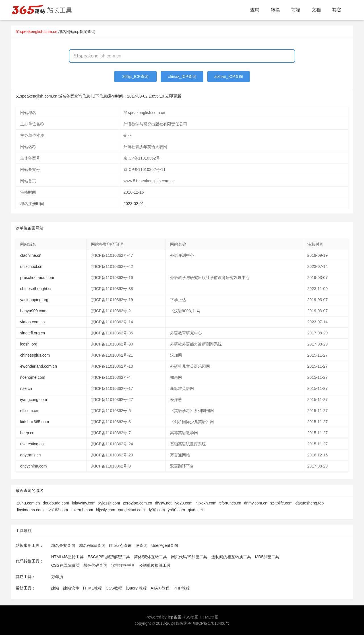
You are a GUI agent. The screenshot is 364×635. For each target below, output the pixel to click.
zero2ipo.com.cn (137, 503)
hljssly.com (105, 510)
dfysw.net (163, 503)
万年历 (57, 577)
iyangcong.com (34, 400)
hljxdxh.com (206, 503)
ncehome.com (33, 377)
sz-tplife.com (281, 503)
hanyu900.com (33, 311)
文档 (316, 10)
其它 (337, 10)
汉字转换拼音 (123, 565)
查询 (255, 10)
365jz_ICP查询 (136, 76)
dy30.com (156, 510)
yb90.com (176, 510)
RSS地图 (191, 617)
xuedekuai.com (131, 510)
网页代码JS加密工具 (189, 557)
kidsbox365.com (35, 422)
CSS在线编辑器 (65, 565)
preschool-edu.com (37, 278)
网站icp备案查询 (81, 32)
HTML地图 (209, 617)
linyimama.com (30, 510)
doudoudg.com (56, 503)
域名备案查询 (63, 545)
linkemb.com (82, 510)
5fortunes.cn (230, 503)
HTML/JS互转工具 (67, 557)
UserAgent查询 (165, 545)
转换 (275, 10)
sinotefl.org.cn (33, 333)
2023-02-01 (134, 204)
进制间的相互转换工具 (231, 557)
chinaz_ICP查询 (182, 76)
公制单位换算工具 (155, 565)
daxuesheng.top (310, 503)
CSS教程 (114, 588)
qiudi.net (195, 510)
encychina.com (33, 466)
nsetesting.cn (32, 444)
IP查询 (141, 545)
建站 (55, 588)
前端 (296, 10)
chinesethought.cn (36, 289)
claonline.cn (31, 255)
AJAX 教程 (160, 588)
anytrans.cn (30, 455)
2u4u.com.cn (28, 503)
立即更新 (173, 96)
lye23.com (183, 503)
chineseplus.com (35, 355)
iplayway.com (84, 503)
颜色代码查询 (95, 565)
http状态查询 (120, 545)
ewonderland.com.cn (39, 366)
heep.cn (27, 433)
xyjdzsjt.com (109, 503)
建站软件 (71, 588)
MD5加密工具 (267, 557)
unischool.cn (31, 266)
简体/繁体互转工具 (150, 557)
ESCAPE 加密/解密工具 (109, 557)
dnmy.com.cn (256, 503)
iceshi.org (29, 344)
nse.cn (26, 388)
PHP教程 (182, 588)
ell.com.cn (29, 411)
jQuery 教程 (136, 588)
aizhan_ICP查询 (229, 76)
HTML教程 (92, 588)
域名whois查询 (92, 545)
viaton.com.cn (32, 322)
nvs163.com (57, 510)
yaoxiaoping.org (34, 300)
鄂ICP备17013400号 (211, 623)
